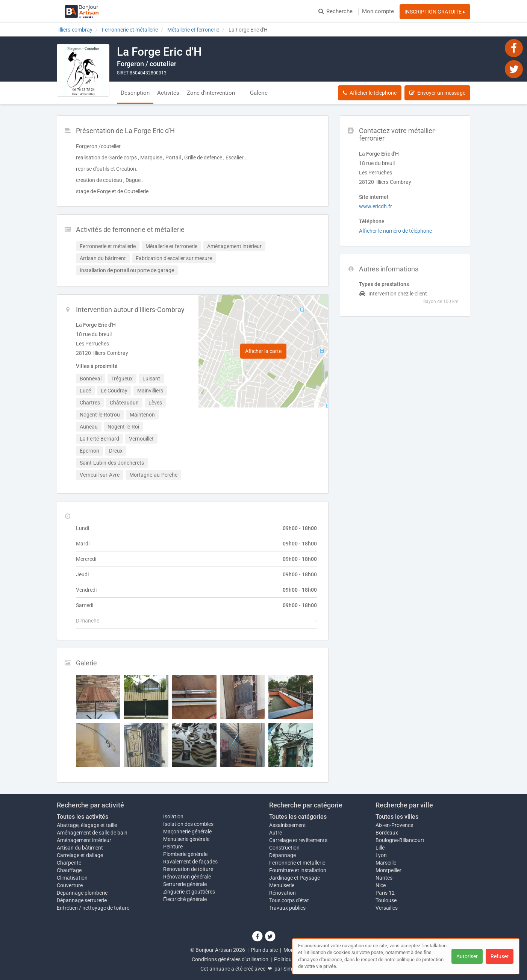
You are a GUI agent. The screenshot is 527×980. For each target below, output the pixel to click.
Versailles (387, 908)
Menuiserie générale (186, 839)
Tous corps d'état (289, 900)
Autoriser (467, 956)
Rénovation (282, 893)
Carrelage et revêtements (298, 840)
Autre (276, 833)
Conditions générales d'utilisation (230, 959)
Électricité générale (185, 899)
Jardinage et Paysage (295, 878)
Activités (168, 93)
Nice (381, 885)
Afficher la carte (263, 351)
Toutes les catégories (298, 817)
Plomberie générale (185, 854)
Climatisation (72, 878)
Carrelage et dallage (80, 855)
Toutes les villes (397, 817)
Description (135, 93)
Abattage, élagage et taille (87, 825)
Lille (380, 848)
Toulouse (386, 900)
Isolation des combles (188, 824)
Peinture (173, 847)
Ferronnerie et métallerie (297, 863)
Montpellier (388, 870)
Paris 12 (385, 893)
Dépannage (282, 855)
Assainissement (288, 825)
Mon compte (378, 11)
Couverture (70, 885)
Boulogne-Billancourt (400, 840)
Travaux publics (287, 908)
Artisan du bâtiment (80, 848)
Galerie (259, 93)
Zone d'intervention (211, 93)
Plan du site (264, 950)
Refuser (500, 956)
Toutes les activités (83, 817)
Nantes (384, 878)
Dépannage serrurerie (82, 900)
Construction (284, 848)
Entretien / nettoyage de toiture (93, 908)
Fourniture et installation (298, 870)
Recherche (335, 11)
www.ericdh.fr (376, 206)
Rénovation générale (187, 877)
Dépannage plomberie (82, 893)
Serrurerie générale (185, 884)
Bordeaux (387, 833)
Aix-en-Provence (394, 825)
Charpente (69, 863)
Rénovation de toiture (188, 869)
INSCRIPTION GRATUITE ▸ (435, 12)
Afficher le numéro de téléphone (395, 231)
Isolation (173, 816)
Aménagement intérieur (84, 840)
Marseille (386, 863)
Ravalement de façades (190, 862)
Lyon (381, 855)
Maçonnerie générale (187, 832)
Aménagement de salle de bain (92, 833)
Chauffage (69, 870)
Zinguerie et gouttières (189, 892)
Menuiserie (282, 885)
